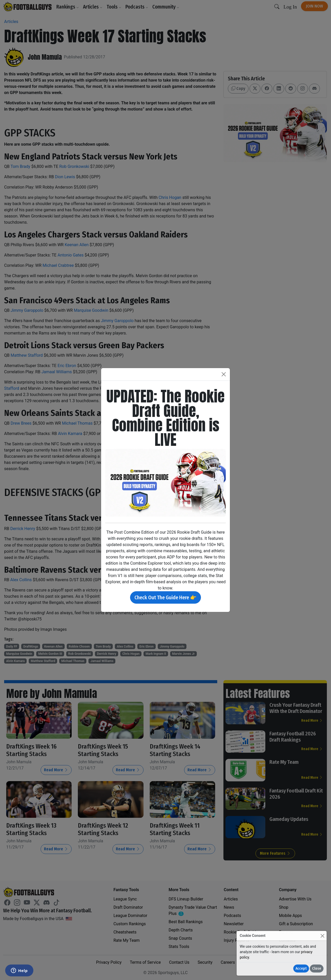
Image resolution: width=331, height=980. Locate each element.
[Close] (322, 936)
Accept (301, 969)
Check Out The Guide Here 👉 (165, 597)
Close (317, 969)
